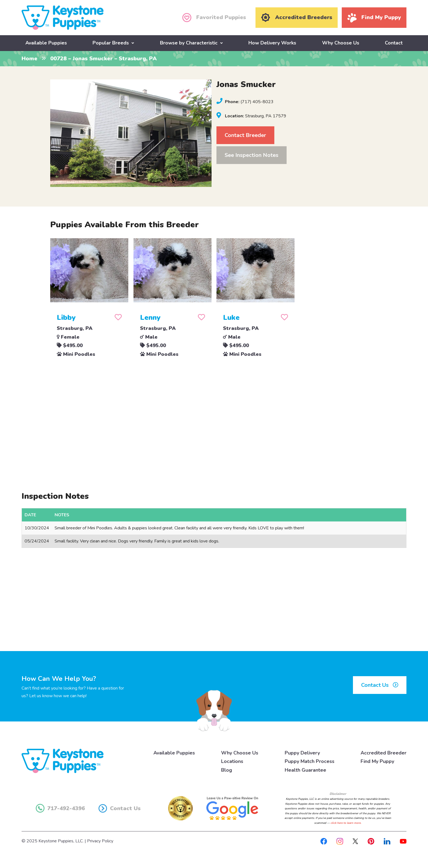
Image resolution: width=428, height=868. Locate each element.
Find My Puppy (377, 761)
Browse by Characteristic (189, 43)
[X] (355, 841)
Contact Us (380, 685)
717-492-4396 (60, 808)
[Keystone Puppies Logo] (63, 760)
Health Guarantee (305, 770)
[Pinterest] (371, 841)
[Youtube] (403, 841)
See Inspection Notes (252, 155)
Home (29, 59)
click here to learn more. (346, 823)
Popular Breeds (111, 43)
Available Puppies (46, 43)
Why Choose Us (341, 43)
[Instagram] (340, 841)
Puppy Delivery (302, 753)
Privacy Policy (100, 841)
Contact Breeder (245, 135)
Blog (227, 770)
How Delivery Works (272, 43)
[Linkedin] (387, 841)
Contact (394, 43)
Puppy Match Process (310, 761)
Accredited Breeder (384, 753)
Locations (232, 761)
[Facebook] (324, 841)
